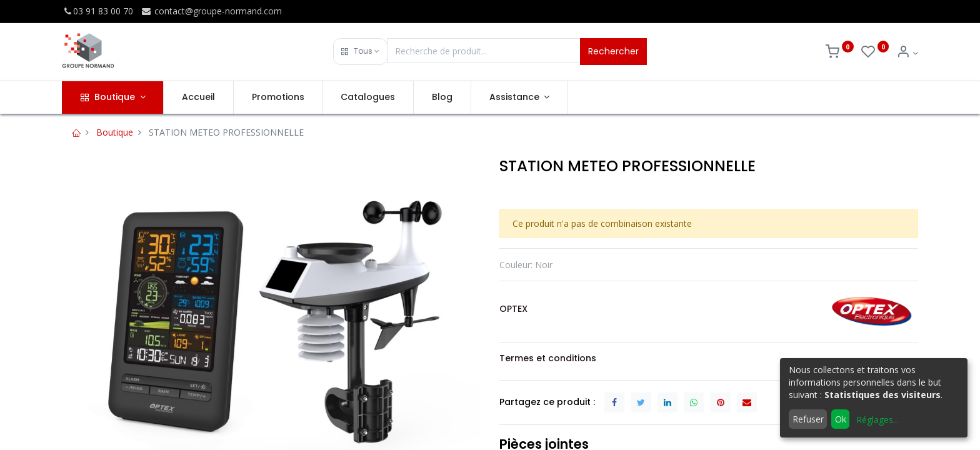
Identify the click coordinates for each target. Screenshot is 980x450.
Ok (841, 419)
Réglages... (877, 420)
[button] (360, 52)
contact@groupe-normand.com (211, 11)
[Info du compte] (907, 53)
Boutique (115, 132)
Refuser (808, 419)
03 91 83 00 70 (97, 11)
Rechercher (613, 51)
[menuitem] (198, 97)
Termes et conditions (548, 358)
